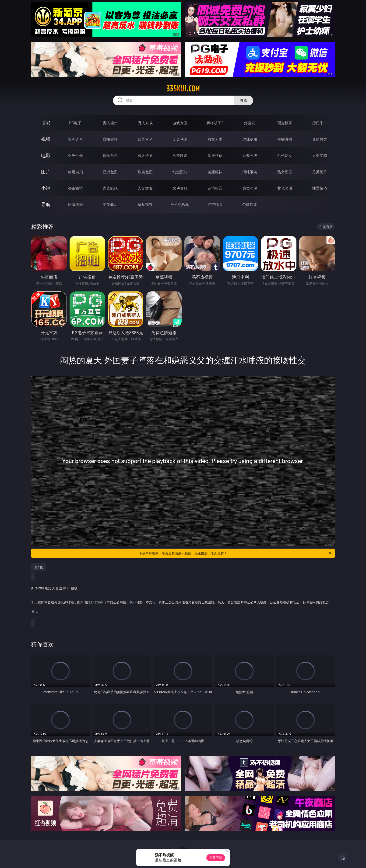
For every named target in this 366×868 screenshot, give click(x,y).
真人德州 (110, 123)
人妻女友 (145, 188)
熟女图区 (285, 172)
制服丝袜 (215, 156)
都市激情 (75, 188)
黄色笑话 (285, 188)
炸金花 (250, 123)
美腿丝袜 (215, 172)
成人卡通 (145, 156)
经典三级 (250, 156)
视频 (46, 139)
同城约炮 (75, 204)
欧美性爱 (180, 156)
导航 (46, 204)
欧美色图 (145, 172)
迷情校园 (215, 188)
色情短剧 (250, 204)
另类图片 (320, 172)
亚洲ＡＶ (75, 139)
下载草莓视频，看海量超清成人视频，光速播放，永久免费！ (236, 553)
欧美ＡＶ (145, 139)
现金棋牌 (285, 123)
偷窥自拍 (75, 172)
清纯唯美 (250, 172)
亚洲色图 (110, 172)
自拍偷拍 (110, 139)
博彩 (46, 123)
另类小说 (250, 188)
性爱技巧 (320, 188)
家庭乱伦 (110, 188)
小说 (46, 188)
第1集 (39, 567)
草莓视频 (145, 204)
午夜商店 (110, 204)
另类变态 (320, 156)
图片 (46, 172)
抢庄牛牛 (320, 123)
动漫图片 (180, 172)
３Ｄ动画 (180, 139)
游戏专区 (180, 123)
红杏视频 (215, 204)
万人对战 (145, 123)
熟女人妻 (215, 139)
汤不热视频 (180, 204)
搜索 (244, 100)
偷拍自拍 (110, 156)
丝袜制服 (250, 139)
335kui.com (183, 89)
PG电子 (75, 123)
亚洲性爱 (75, 156)
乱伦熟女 (285, 156)
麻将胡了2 (215, 123)
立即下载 (216, 858)
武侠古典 (180, 188)
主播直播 (285, 139)
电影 (46, 155)
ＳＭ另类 (320, 139)
